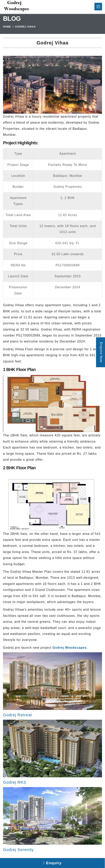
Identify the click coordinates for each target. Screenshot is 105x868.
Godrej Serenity (18, 850)
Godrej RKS (15, 782)
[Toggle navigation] (98, 7)
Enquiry (52, 863)
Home (7, 27)
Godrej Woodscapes (70, 648)
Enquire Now (101, 352)
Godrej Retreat (17, 715)
